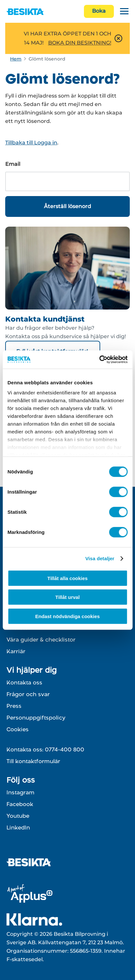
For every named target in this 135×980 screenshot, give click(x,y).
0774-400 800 (65, 749)
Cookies (18, 729)
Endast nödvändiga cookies (67, 616)
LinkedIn (18, 828)
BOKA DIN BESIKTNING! (80, 43)
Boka (99, 11)
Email (13, 164)
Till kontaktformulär (33, 761)
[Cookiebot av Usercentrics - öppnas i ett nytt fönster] (99, 360)
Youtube (18, 816)
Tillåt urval (67, 597)
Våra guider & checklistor (41, 640)
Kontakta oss (24, 682)
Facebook (20, 804)
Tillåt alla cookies (68, 578)
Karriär (16, 651)
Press (14, 706)
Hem (16, 59)
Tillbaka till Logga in (31, 143)
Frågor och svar (28, 694)
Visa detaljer (100, 558)
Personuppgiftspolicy (36, 718)
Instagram (20, 792)
